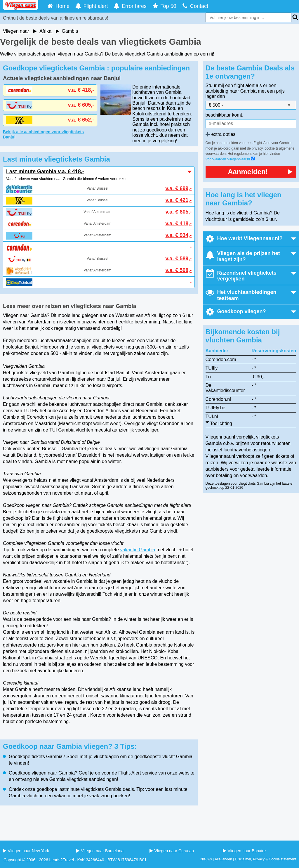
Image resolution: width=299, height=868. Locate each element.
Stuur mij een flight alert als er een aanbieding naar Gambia (241, 88)
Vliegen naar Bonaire (244, 851)
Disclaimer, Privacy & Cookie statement (266, 859)
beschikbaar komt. (225, 115)
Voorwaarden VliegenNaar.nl (228, 159)
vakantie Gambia (138, 550)
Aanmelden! (260, 172)
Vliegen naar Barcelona (100, 851)
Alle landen (223, 859)
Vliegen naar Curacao (172, 851)
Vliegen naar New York (26, 851)
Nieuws (206, 859)
